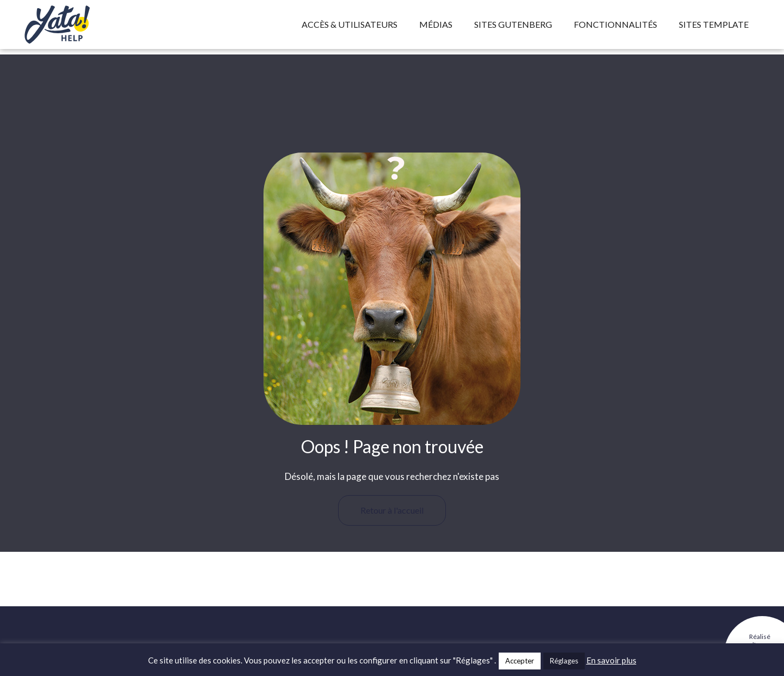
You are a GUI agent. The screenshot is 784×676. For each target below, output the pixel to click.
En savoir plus (611, 660)
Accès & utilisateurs (350, 24)
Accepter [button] (520, 661)
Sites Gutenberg (513, 24)
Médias (436, 24)
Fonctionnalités (615, 24)
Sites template (714, 24)
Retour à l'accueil (392, 510)
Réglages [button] (564, 661)
